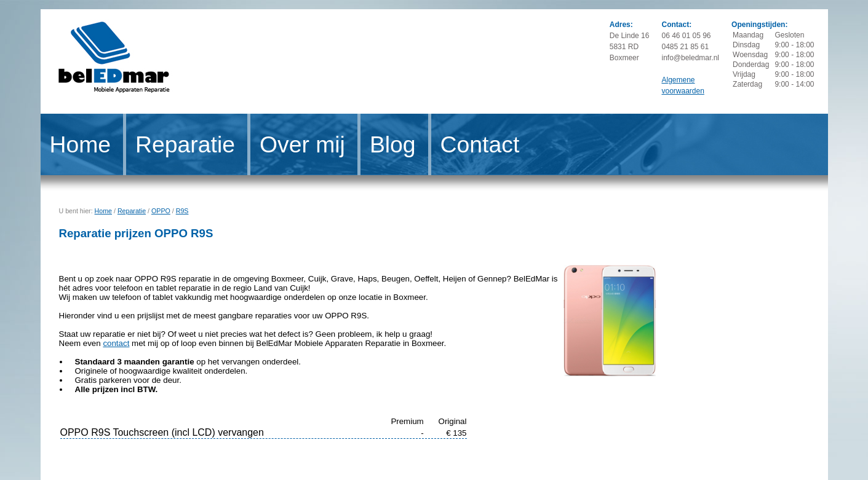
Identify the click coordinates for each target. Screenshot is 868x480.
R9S (182, 211)
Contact (480, 144)
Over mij (302, 144)
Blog (393, 144)
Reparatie (185, 144)
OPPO (161, 211)
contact (116, 343)
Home (81, 144)
